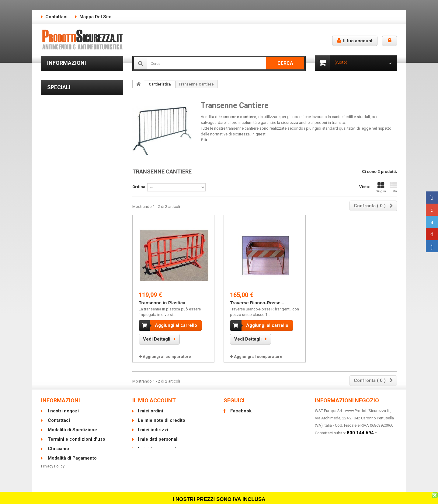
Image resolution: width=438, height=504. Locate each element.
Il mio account (154, 400)
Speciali (59, 139)
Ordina (139, 187)
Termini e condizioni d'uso (75, 91)
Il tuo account (355, 41)
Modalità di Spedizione (72, 82)
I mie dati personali (158, 439)
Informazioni (67, 63)
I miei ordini (150, 411)
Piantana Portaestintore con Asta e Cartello (77, 240)
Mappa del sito (96, 17)
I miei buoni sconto (158, 449)
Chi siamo (60, 100)
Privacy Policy (53, 477)
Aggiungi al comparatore (167, 357)
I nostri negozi (64, 118)
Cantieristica (160, 84)
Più (204, 140)
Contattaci (56, 17)
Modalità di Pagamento (72, 109)
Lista (393, 188)
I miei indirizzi (153, 430)
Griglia (381, 188)
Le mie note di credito (162, 420)
